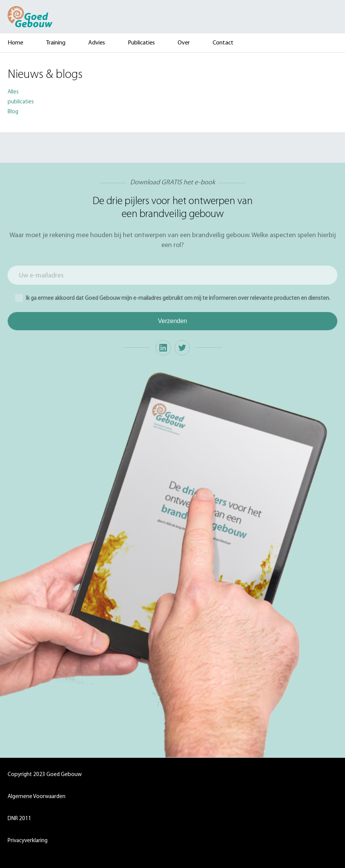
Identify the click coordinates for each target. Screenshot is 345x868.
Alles (13, 92)
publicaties (21, 102)
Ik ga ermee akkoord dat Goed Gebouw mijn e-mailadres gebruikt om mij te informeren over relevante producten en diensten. (173, 298)
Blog (13, 112)
